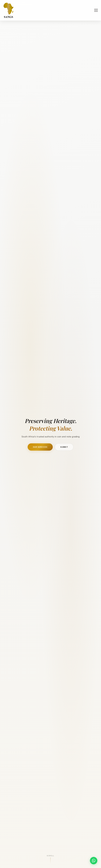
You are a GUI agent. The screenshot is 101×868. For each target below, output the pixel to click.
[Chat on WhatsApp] (94, 861)
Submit (64, 448)
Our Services (40, 448)
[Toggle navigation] (96, 10)
